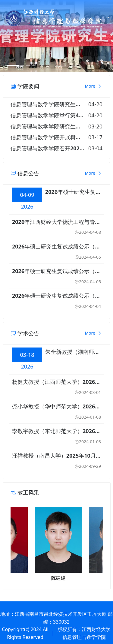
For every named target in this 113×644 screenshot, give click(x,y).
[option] (56, 36)
